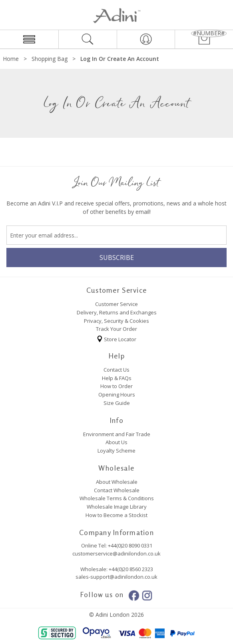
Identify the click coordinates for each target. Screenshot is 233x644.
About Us (117, 442)
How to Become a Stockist (117, 515)
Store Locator (117, 338)
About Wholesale (117, 482)
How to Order (117, 386)
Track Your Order (117, 329)
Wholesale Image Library (117, 507)
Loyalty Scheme (117, 451)
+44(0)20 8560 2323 (130, 569)
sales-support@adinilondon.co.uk (117, 577)
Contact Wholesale (117, 490)
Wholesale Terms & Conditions (117, 498)
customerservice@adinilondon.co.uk (117, 553)
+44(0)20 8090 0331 (130, 545)
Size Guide (117, 403)
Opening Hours (117, 394)
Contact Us (117, 370)
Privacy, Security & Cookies (117, 321)
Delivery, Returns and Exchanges (117, 312)
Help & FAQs (117, 378)
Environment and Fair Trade (117, 434)
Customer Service (117, 304)
